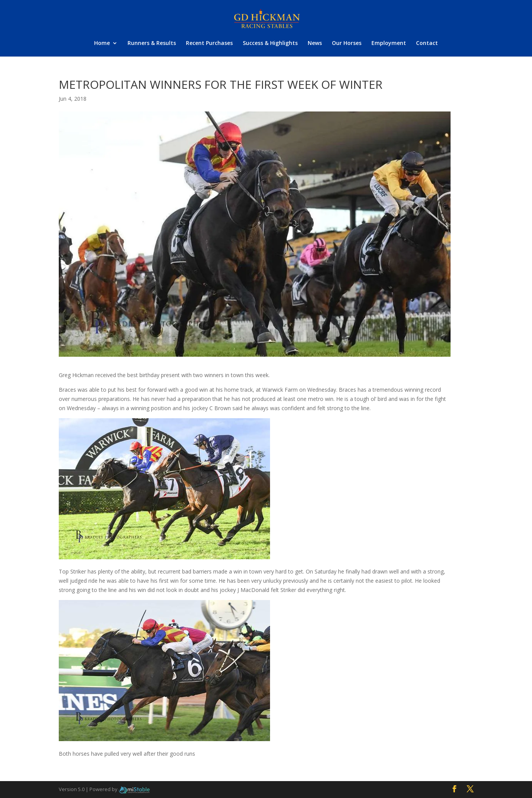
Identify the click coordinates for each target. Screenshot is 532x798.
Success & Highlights (270, 43)
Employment (389, 43)
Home (102, 43)
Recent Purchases (209, 43)
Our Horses (347, 43)
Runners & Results (152, 43)
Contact (427, 43)
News (315, 43)
